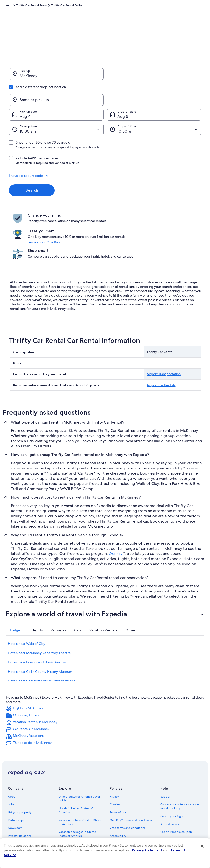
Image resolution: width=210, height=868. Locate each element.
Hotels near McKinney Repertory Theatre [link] (39, 611)
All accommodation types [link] (76, 822)
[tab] (17, 588)
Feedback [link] (15, 818)
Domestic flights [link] (69, 802)
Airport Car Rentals (161, 343)
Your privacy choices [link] (123, 802)
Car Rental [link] (23, 6)
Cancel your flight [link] (172, 774)
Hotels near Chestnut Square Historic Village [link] (42, 639)
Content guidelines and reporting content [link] (132, 812)
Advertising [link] (16, 802)
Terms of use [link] (118, 771)
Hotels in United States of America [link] (76, 769)
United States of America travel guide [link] (79, 757)
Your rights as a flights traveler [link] (180, 806)
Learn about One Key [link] (112, 216)
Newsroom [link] (15, 786)
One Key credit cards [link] (73, 829)
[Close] (202, 846)
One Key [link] (116, 512)
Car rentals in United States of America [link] (78, 812)
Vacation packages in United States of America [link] (77, 792)
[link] (105, 667)
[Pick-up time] (56, 106)
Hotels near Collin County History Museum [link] (40, 630)
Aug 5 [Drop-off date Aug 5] (123, 93)
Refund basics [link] (170, 782)
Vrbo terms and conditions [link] (127, 786)
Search (32, 167)
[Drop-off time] (154, 106)
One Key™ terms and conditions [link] (131, 778)
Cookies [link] (115, 763)
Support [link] (166, 755)
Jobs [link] (11, 763)
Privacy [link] (114, 755)
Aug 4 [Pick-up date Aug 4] (25, 93)
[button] (105, 152)
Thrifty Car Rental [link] (46, 6)
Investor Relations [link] (20, 794)
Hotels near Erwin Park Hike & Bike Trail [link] (38, 620)
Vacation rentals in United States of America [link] (80, 780)
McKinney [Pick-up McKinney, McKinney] (29, 78)
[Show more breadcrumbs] (7, 6)
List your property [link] (20, 771)
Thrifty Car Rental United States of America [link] (90, 6)
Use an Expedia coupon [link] (176, 790)
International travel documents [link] (181, 798)
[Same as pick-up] (154, 76)
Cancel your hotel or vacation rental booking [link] (180, 765)
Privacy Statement (147, 850)
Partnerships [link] (16, 778)
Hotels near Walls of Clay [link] (26, 602)
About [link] (12, 755)
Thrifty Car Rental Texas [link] (138, 6)
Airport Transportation (164, 332)
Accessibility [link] (118, 794)
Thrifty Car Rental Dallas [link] (173, 6)
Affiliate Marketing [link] (20, 810)
